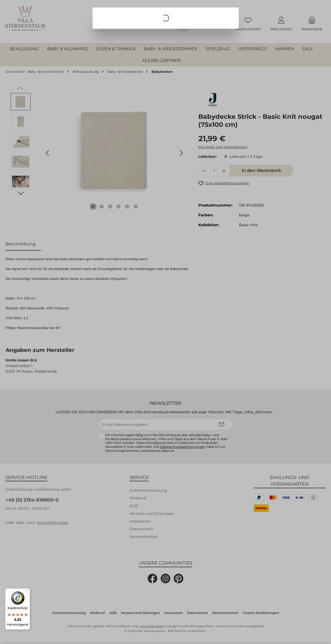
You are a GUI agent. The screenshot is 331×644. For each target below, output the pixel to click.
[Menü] (27, 592)
